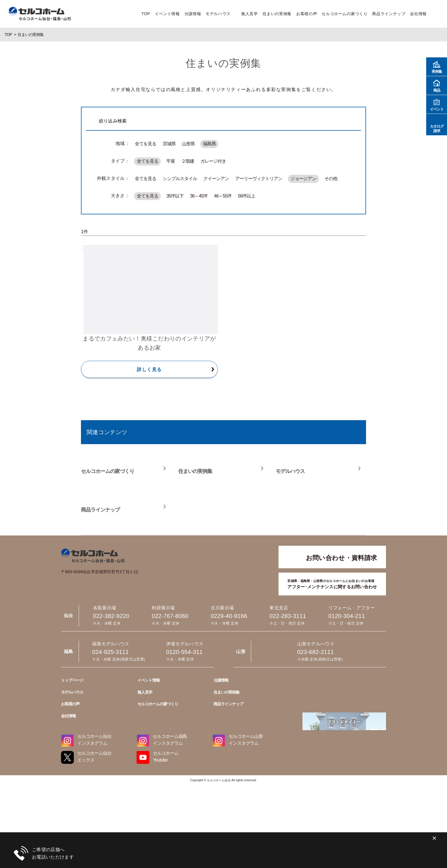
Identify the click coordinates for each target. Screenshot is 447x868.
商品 (437, 85)
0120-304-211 (347, 616)
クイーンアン (216, 179)
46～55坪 (223, 196)
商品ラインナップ (389, 14)
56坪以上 (246, 196)
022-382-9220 (111, 616)
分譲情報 (193, 14)
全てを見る (146, 144)
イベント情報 (167, 14)
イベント (437, 104)
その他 (331, 179)
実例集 (437, 66)
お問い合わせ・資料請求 (342, 558)
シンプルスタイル (180, 179)
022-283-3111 (288, 616)
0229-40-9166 (229, 616)
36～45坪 (199, 196)
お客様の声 (307, 14)
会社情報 (418, 14)
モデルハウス (218, 14)
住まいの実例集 (277, 14)
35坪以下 (175, 196)
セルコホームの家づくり (345, 14)
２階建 (188, 161)
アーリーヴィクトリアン (259, 179)
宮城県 (169, 144)
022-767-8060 (170, 616)
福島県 (209, 144)
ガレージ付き (213, 161)
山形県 (188, 144)
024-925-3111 (223, 840)
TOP (146, 14)
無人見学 (250, 14)
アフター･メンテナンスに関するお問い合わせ (332, 584)
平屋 (170, 161)
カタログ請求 (437, 124)
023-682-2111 (223, 814)
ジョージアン (303, 179)
